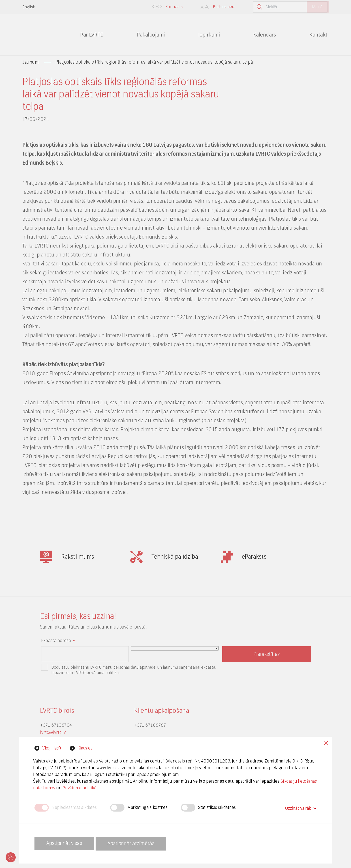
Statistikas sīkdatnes (224, 807)
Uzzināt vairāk (301, 807)
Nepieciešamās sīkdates (76, 807)
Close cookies (325, 742)
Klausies (87, 747)
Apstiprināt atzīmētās (136, 843)
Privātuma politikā (105, 787)
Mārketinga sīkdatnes (151, 807)
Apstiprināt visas (66, 843)
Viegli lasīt (52, 747)
